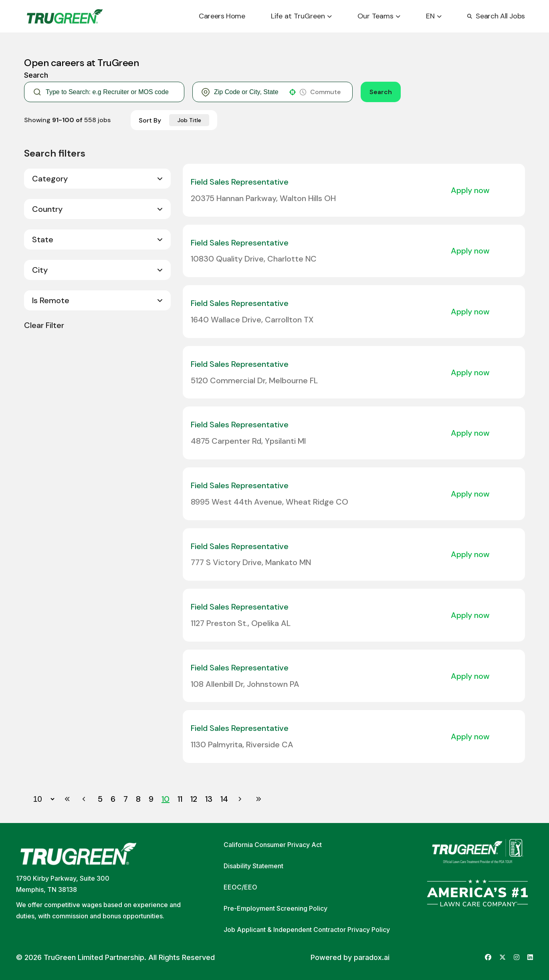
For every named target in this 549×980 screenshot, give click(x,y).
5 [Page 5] (100, 799)
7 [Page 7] (126, 799)
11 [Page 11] (180, 799)
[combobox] (249, 92)
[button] (293, 92)
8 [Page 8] (138, 799)
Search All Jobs (496, 16)
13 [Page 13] (209, 799)
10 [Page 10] (166, 799)
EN (434, 16)
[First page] (67, 799)
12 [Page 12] (194, 799)
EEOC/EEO (240, 887)
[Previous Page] (85, 799)
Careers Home (222, 16)
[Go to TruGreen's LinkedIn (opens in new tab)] (530, 957)
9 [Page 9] (151, 799)
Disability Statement (253, 866)
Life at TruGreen (301, 16)
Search (381, 92)
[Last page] (258, 799)
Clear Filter (44, 325)
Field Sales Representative (240, 182)
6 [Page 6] (113, 799)
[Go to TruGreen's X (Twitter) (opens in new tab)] (503, 957)
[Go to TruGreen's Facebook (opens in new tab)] (488, 957)
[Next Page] (241, 799)
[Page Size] (40, 799)
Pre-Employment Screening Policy (276, 908)
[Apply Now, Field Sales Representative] (474, 190)
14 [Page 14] (224, 799)
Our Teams (379, 16)
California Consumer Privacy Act (273, 845)
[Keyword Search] (110, 92)
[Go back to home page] (65, 16)
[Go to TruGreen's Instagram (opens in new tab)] (517, 957)
